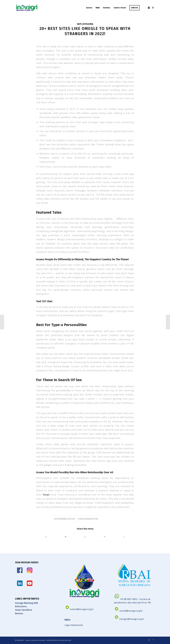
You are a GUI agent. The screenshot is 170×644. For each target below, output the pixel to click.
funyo (46, 494)
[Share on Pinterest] (105, 537)
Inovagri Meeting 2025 (27, 603)
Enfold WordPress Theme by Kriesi (59, 640)
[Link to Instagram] (149, 8)
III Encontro (21, 606)
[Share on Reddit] (124, 537)
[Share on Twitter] (66, 537)
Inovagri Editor (90, 519)
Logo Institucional (74, 625)
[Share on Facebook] (46, 537)
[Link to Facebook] (153, 8)
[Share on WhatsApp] (85, 537)
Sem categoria (85, 24)
